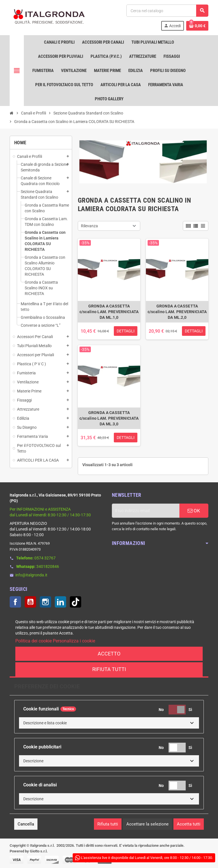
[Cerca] (167, 11)
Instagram (45, 602)
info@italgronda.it (31, 575)
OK (194, 511)
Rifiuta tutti (109, 669)
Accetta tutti (189, 824)
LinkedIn (60, 602)
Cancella (26, 824)
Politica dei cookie (33, 641)
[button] (109, 723)
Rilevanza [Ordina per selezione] (89, 226)
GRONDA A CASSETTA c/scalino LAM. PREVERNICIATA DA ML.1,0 (109, 312)
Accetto (109, 654)
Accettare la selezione (147, 824)
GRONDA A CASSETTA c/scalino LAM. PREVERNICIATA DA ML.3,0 (109, 418)
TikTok (76, 602)
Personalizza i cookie (74, 641)
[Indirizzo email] (146, 511)
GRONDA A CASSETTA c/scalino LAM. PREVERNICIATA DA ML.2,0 (177, 312)
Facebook (15, 602)
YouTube (30, 602)
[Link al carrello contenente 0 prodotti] (197, 26)
